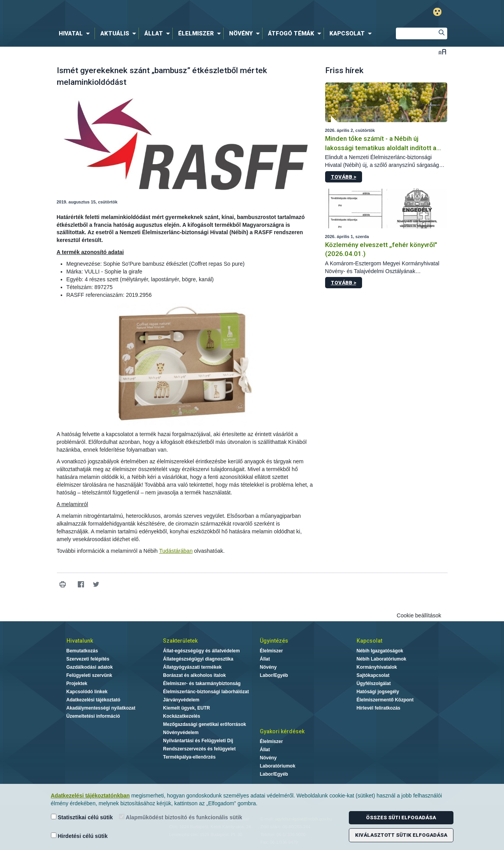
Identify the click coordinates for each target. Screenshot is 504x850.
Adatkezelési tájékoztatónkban (90, 796)
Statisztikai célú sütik (82, 817)
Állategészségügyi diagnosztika (198, 659)
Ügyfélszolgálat (374, 684)
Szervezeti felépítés (88, 659)
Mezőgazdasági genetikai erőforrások (204, 724)
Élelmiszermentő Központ (385, 700)
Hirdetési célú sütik (79, 836)
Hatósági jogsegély (378, 692)
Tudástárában (176, 551)
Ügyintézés (274, 641)
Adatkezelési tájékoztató (94, 700)
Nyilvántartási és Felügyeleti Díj (198, 741)
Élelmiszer (271, 651)
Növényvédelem (181, 733)
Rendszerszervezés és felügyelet (199, 749)
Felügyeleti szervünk (89, 675)
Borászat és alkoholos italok (194, 675)
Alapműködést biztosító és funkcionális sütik (181, 817)
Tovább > (344, 177)
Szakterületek (180, 641)
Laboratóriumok (277, 766)
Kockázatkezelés (181, 716)
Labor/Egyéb (274, 675)
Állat (265, 659)
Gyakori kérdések (282, 731)
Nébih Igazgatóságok (380, 651)
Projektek (77, 684)
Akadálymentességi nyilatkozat (101, 708)
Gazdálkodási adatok (90, 667)
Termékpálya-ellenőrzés (189, 757)
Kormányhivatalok (377, 667)
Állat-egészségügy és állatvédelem (201, 651)
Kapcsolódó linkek (87, 692)
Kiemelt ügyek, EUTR (186, 708)
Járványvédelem (181, 700)
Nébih (169, 12)
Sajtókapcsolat (373, 675)
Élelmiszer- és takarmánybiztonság (202, 684)
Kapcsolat (369, 641)
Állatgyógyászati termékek (192, 667)
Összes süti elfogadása (401, 818)
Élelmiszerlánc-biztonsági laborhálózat (206, 692)
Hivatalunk (80, 641)
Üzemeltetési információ (93, 716)
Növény (268, 667)
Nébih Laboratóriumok (381, 659)
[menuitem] (76, 33)
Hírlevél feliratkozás (379, 708)
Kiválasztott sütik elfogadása (401, 835)
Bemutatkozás (82, 651)
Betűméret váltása (442, 52)
